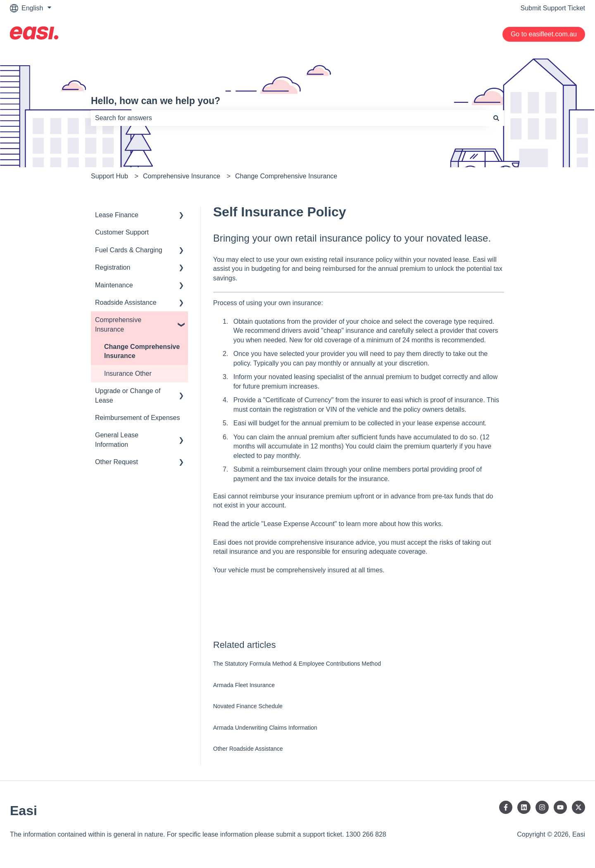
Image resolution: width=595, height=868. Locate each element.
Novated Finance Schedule (248, 706)
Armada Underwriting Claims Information (265, 728)
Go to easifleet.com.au (544, 34)
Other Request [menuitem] (117, 462)
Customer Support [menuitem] (122, 232)
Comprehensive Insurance (182, 176)
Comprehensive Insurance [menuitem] (118, 324)
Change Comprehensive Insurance (286, 176)
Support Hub (109, 176)
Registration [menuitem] (113, 267)
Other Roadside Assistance (248, 749)
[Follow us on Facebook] (506, 807)
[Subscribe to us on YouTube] (560, 807)
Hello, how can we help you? (156, 101)
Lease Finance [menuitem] (117, 215)
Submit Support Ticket (553, 8)
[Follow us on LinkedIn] (524, 807)
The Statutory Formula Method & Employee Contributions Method (297, 664)
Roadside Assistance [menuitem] (126, 302)
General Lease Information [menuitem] (117, 440)
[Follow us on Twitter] (578, 807)
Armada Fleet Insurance (244, 685)
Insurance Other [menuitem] (128, 374)
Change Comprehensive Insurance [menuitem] (142, 351)
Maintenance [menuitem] (114, 285)
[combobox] (290, 118)
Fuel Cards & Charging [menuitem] (129, 250)
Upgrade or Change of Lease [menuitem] (128, 395)
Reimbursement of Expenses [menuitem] (137, 418)
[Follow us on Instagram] (542, 807)
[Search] (496, 118)
